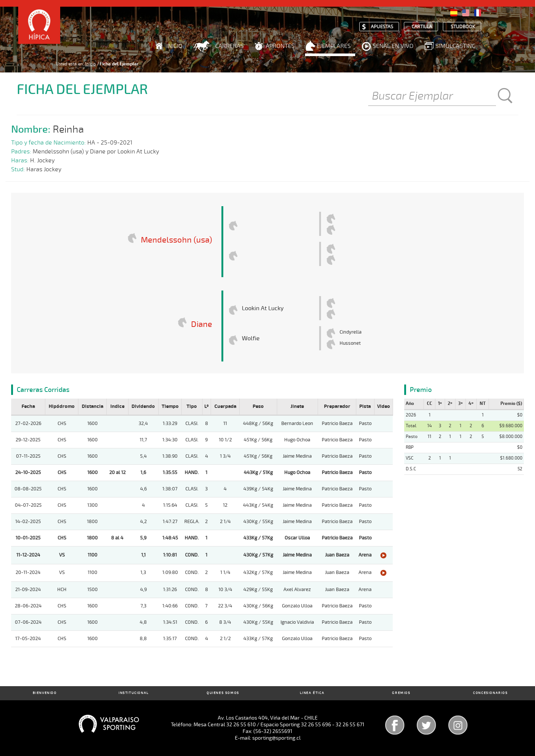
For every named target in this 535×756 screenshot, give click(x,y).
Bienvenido (45, 693)
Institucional (134, 693)
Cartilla (422, 27)
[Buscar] (432, 97)
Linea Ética (312, 693)
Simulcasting (455, 46)
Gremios (401, 693)
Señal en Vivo (393, 46)
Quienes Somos (223, 693)
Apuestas (382, 27)
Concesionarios (490, 693)
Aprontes (280, 46)
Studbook (463, 27)
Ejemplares (334, 46)
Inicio (174, 46)
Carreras (229, 46)
